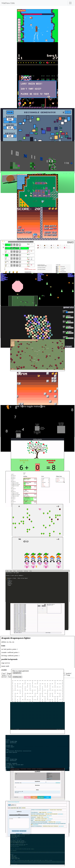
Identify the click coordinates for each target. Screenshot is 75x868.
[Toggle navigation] (70, 3)
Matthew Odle (8, 3)
